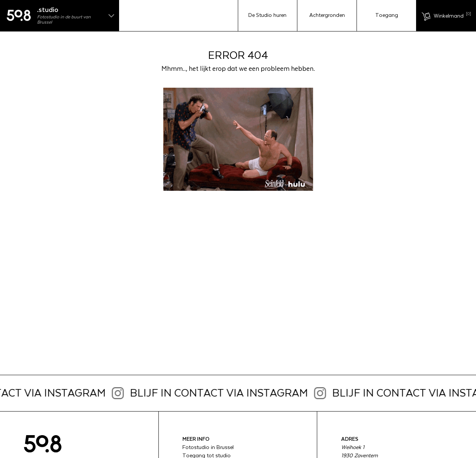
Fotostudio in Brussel (208, 448)
